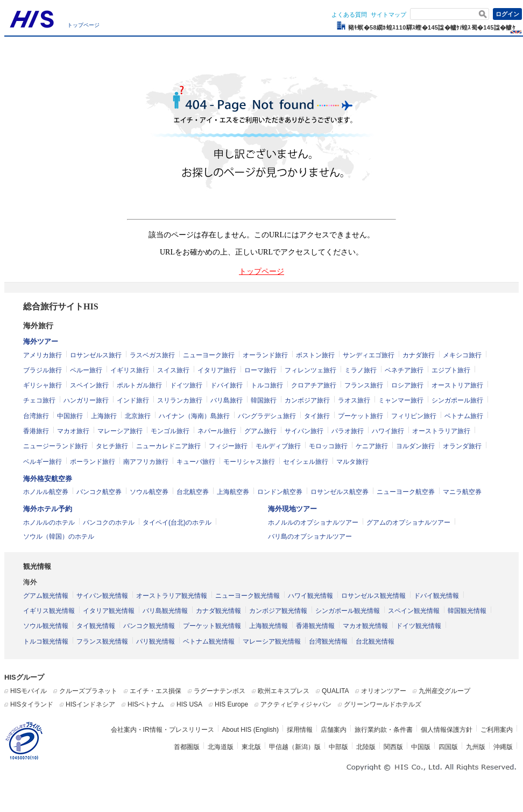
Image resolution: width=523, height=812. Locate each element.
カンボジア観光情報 (278, 611)
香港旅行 (36, 431)
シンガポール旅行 (457, 400)
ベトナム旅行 (464, 416)
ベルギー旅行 (43, 462)
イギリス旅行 (130, 370)
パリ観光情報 (156, 641)
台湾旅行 (36, 416)
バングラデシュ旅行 (267, 416)
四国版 (448, 747)
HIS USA (189, 704)
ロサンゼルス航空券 (340, 492)
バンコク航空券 (99, 492)
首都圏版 (187, 747)
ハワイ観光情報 (310, 596)
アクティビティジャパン (296, 704)
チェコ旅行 (39, 400)
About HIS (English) (250, 730)
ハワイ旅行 (388, 431)
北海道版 (221, 747)
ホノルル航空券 (46, 492)
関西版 (393, 747)
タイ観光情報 (96, 626)
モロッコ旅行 (328, 446)
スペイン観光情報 (414, 611)
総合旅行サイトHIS (61, 306)
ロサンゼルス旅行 (96, 355)
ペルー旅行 (86, 370)
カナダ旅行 (419, 355)
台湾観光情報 (328, 641)
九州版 (476, 747)
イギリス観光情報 (49, 611)
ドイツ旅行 (186, 385)
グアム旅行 (260, 431)
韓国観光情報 (467, 611)
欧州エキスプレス (284, 691)
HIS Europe (231, 704)
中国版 (421, 747)
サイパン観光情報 (102, 596)
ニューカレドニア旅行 (168, 446)
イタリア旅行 (217, 370)
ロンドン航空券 (280, 492)
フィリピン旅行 (414, 416)
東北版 (251, 747)
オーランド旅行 (265, 355)
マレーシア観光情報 (272, 641)
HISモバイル (29, 691)
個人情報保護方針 (447, 730)
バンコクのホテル (109, 522)
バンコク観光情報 (149, 626)
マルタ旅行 (352, 462)
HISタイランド (32, 704)
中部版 (338, 747)
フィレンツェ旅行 (310, 370)
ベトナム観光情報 (209, 641)
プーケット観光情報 (212, 626)
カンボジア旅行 (307, 400)
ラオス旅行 (354, 400)
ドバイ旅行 (227, 385)
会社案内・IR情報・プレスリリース (162, 730)
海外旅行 (38, 326)
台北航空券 (193, 492)
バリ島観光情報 (165, 611)
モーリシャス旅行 (249, 462)
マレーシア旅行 (120, 431)
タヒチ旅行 (112, 446)
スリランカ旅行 (180, 400)
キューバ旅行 (196, 462)
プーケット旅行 (361, 416)
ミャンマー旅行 (401, 400)
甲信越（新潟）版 (295, 747)
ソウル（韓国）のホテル (59, 536)
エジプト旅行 (451, 370)
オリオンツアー (384, 691)
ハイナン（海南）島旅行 (194, 416)
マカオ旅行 (73, 431)
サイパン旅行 (304, 431)
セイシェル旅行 (306, 462)
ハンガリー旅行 (86, 400)
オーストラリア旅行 (441, 431)
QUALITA (335, 691)
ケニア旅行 (372, 446)
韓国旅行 (264, 400)
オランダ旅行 (462, 446)
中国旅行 (70, 416)
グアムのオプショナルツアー (408, 522)
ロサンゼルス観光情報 (373, 596)
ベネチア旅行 (404, 370)
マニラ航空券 (462, 492)
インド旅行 (133, 400)
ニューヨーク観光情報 (248, 596)
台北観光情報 (375, 641)
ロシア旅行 (407, 385)
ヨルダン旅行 (415, 446)
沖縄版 (503, 747)
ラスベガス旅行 (152, 355)
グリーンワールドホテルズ (383, 704)
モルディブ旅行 (278, 446)
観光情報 (37, 566)
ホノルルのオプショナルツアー (313, 522)
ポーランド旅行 (93, 462)
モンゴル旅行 (170, 431)
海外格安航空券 (48, 479)
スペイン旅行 (89, 385)
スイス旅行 (173, 370)
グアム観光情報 (46, 596)
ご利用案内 (497, 730)
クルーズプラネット (88, 691)
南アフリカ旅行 (146, 462)
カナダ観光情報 (218, 611)
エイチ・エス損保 (156, 691)
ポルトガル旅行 (139, 385)
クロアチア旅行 (314, 385)
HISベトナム (146, 704)
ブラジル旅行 (43, 370)
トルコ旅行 (267, 385)
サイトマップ (388, 15)
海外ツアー (41, 341)
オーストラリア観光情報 (172, 596)
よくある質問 (349, 15)
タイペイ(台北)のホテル (177, 522)
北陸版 (366, 747)
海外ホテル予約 (48, 509)
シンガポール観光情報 (348, 611)
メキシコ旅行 (462, 355)
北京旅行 (138, 416)
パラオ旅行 (348, 431)
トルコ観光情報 (46, 641)
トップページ (83, 25)
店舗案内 (334, 730)
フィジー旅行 (228, 446)
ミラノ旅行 (361, 370)
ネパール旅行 (217, 431)
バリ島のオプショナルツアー (310, 536)
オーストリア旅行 (457, 385)
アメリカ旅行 (43, 355)
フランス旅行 (364, 385)
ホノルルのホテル (49, 522)
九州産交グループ (444, 691)
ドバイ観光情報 (436, 596)
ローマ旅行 (260, 370)
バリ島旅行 (227, 400)
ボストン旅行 (315, 355)
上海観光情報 (268, 626)
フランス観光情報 (102, 641)
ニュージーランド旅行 (55, 446)
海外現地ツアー (292, 509)
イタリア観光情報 (109, 611)
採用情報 (300, 730)
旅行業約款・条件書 (384, 730)
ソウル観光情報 (46, 626)
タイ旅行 (317, 416)
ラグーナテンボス (220, 691)
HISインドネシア (90, 704)
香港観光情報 (315, 626)
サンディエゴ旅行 (369, 355)
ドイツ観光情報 (419, 626)
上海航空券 (233, 492)
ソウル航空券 (149, 492)
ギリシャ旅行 (43, 385)
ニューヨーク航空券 (406, 492)
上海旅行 (104, 416)
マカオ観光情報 (365, 626)
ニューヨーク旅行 (209, 355)
